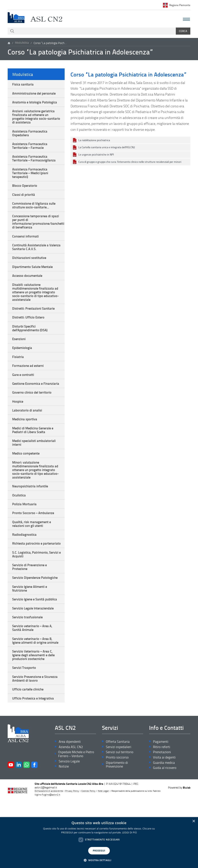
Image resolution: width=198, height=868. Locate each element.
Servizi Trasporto (25, 730)
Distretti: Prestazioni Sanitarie (35, 325)
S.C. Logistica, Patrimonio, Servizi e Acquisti (31, 596)
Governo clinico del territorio (34, 419)
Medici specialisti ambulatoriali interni (36, 473)
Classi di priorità (25, 203)
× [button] (194, 821)
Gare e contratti (24, 396)
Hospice (18, 428)
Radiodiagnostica (25, 571)
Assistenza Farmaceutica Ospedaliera (31, 137)
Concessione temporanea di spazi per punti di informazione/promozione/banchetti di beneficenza (38, 232)
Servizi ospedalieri (119, 812)
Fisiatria (19, 377)
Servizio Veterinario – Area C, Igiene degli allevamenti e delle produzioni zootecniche (36, 716)
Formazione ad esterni (29, 386)
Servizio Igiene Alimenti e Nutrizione (31, 637)
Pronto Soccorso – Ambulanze (35, 548)
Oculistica (20, 529)
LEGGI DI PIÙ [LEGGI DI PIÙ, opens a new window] (130, 833)
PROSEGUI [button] (99, 851)
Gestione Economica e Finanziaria (29, 407)
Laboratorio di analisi (28, 438)
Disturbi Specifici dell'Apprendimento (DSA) (32, 346)
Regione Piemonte (180, 5)
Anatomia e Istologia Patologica (36, 104)
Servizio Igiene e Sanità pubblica (30, 650)
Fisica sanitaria (24, 85)
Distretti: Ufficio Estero (29, 334)
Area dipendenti (71, 806)
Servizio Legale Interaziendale (35, 662)
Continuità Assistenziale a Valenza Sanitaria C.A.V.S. (32, 259)
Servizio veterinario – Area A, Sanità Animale (34, 683)
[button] (99, 860)
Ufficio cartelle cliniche (30, 753)
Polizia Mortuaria (25, 538)
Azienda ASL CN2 (71, 812)
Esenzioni (20, 357)
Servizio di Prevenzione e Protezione (31, 610)
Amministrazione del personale (36, 94)
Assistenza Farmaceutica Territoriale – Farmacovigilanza (36, 164)
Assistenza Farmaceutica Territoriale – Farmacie (31, 151)
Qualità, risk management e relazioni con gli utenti (33, 560)
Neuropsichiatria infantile (32, 519)
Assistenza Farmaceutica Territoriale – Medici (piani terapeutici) (32, 180)
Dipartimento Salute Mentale (34, 280)
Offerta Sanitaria (118, 806)
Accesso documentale (29, 290)
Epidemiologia (23, 367)
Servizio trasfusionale (29, 672)
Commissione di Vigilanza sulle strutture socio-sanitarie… (36, 214)
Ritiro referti (162, 812)
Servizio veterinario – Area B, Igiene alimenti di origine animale (34, 699)
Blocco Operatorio (26, 193)
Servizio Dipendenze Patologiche (28, 623)
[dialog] (99, 843)
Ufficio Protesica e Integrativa (35, 762)
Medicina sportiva (26, 447)
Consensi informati (27, 248)
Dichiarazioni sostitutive (31, 271)
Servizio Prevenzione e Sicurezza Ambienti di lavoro (34, 741)
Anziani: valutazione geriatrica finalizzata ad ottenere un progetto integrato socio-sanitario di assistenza (35, 119)
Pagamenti (161, 806)
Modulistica (22, 43)
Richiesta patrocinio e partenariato (29, 583)
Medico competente (27, 484)
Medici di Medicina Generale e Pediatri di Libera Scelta (35, 459)
